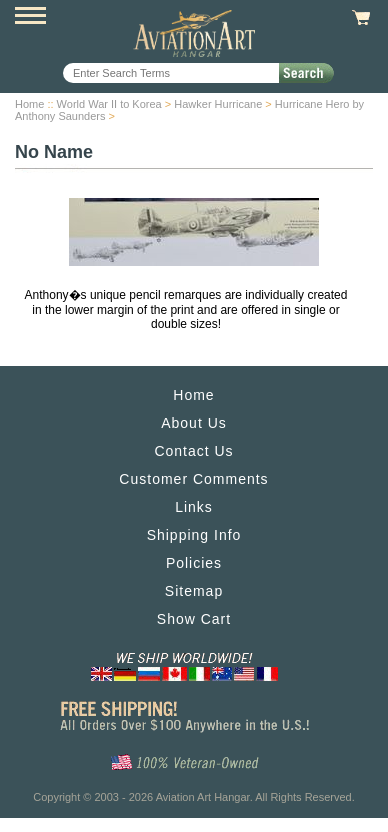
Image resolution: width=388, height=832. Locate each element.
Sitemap (194, 591)
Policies (194, 563)
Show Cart (194, 619)
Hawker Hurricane (218, 104)
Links (194, 507)
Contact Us (193, 451)
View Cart (358, 18)
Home (29, 104)
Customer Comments (193, 479)
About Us (194, 423)
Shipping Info (194, 535)
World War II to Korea (109, 104)
